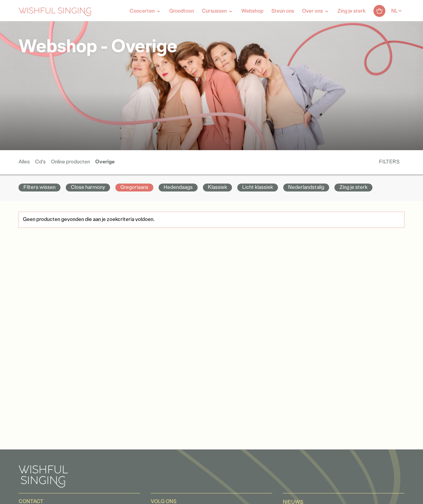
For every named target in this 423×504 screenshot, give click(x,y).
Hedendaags (178, 188)
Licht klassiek (258, 188)
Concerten (142, 11)
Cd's (40, 162)
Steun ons (283, 11)
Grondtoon (182, 11)
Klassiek (217, 188)
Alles (24, 162)
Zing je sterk (351, 11)
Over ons (312, 11)
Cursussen (214, 11)
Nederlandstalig (306, 188)
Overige (105, 162)
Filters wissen (39, 188)
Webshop (252, 11)
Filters (389, 162)
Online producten (70, 162)
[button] (8, 495)
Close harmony (88, 188)
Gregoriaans (134, 188)
